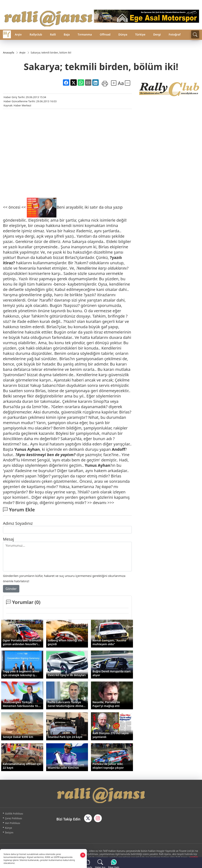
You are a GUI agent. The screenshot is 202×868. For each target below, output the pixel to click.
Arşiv (18, 34)
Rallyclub (36, 34)
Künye (8, 828)
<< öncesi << (14, 207)
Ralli (53, 34)
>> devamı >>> (101, 503)
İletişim (9, 833)
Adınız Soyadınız (18, 523)
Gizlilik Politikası (14, 814)
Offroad (105, 34)
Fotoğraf (175, 34)
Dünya (123, 34)
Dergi (157, 34)
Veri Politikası (13, 823)
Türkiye (140, 34)
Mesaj (8, 539)
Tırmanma (85, 34)
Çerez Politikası (14, 818)
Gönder (11, 589)
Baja (67, 34)
